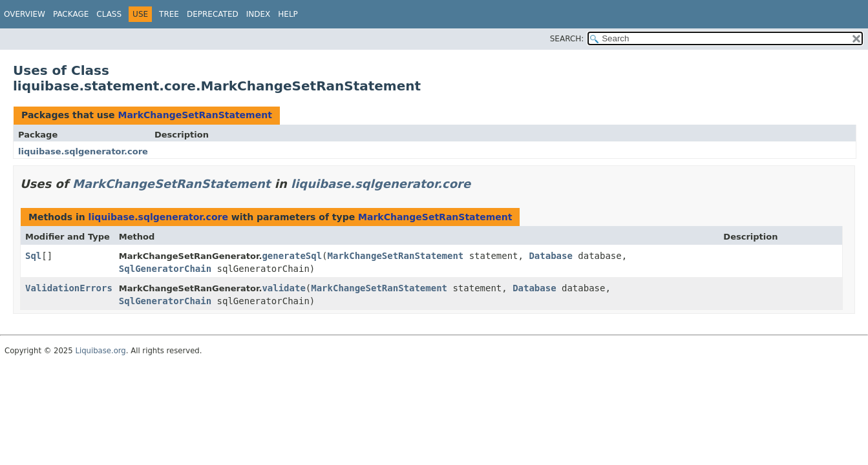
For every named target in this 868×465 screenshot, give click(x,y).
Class (109, 14)
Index (259, 14)
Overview (25, 14)
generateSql (292, 256)
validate (283, 288)
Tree (169, 14)
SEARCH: (567, 39)
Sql (33, 256)
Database (550, 256)
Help (288, 14)
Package (71, 14)
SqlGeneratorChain (165, 269)
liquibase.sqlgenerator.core (83, 151)
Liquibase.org (100, 351)
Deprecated (213, 14)
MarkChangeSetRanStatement (195, 115)
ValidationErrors (69, 288)
